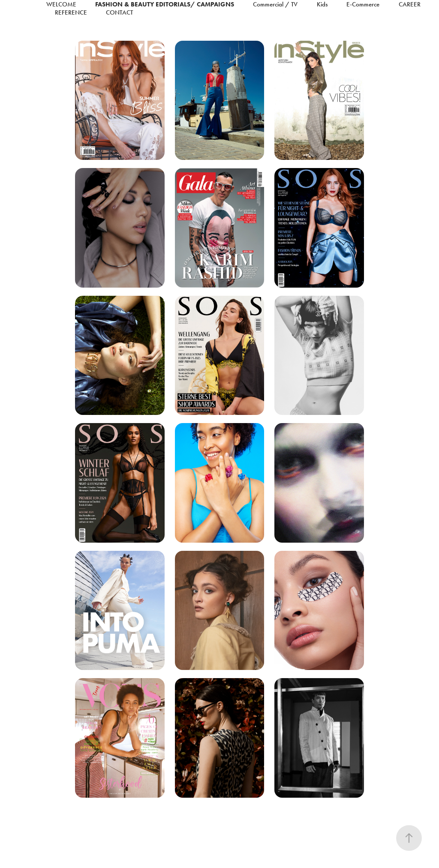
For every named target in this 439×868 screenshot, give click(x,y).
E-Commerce (363, 4)
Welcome (61, 4)
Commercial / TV (275, 4)
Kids (322, 4)
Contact (119, 12)
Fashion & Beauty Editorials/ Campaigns (165, 4)
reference (71, 12)
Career (410, 4)
